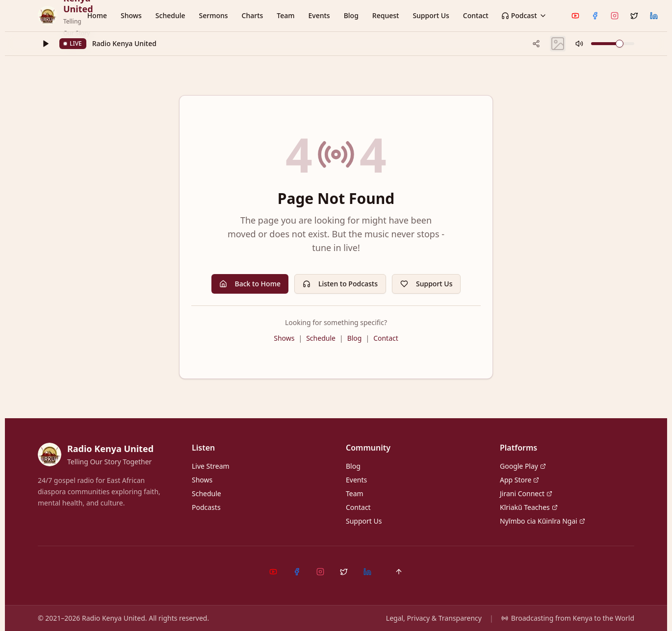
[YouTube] (575, 16)
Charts (253, 15)
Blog (351, 15)
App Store (519, 480)
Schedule (170, 15)
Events (319, 15)
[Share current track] (536, 44)
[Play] (46, 44)
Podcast (524, 15)
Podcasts (206, 507)
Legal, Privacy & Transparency (434, 618)
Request (386, 15)
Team (285, 15)
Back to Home (250, 284)
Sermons (213, 15)
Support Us (431, 15)
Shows (131, 15)
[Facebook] (595, 16)
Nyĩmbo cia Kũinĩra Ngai (543, 521)
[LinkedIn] (654, 16)
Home (97, 15)
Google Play (523, 466)
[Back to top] (399, 572)
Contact (476, 15)
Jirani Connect (526, 493)
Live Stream (211, 466)
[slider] (620, 44)
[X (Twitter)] (634, 16)
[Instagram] (615, 16)
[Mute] (579, 44)
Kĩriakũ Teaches (529, 507)
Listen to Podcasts (340, 284)
